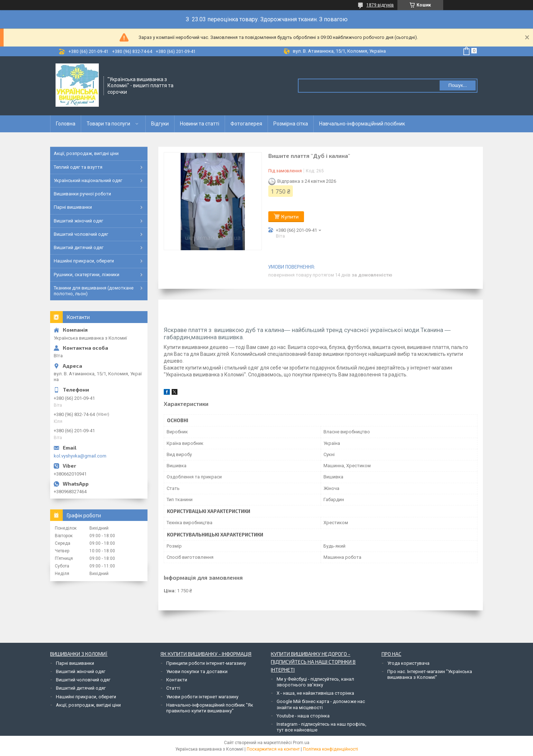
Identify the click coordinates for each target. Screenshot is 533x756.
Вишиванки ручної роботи (82, 194)
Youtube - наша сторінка (303, 716)
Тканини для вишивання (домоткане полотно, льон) (94, 291)
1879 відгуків (380, 5)
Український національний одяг (88, 180)
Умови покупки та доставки (197, 671)
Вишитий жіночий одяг (78, 221)
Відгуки (160, 124)
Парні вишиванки (73, 207)
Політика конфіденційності (331, 749)
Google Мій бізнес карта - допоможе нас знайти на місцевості (321, 704)
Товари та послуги (108, 124)
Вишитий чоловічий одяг (81, 234)
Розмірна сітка (291, 124)
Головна (66, 124)
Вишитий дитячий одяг (79, 247)
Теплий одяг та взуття (78, 167)
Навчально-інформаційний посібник (362, 124)
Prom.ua (301, 743)
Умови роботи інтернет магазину (202, 697)
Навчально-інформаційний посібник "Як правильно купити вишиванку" (210, 708)
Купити (290, 216)
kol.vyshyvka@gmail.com (80, 456)
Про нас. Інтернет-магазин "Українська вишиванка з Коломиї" (430, 674)
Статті (173, 688)
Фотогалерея (246, 124)
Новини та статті (200, 124)
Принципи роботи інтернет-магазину (206, 663)
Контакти (177, 680)
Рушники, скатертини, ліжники (87, 275)
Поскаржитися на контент (273, 749)
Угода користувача (408, 663)
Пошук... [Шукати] (457, 85)
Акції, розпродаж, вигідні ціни (86, 153)
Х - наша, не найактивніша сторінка (315, 693)
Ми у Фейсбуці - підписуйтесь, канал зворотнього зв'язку (315, 682)
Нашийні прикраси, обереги (84, 261)
